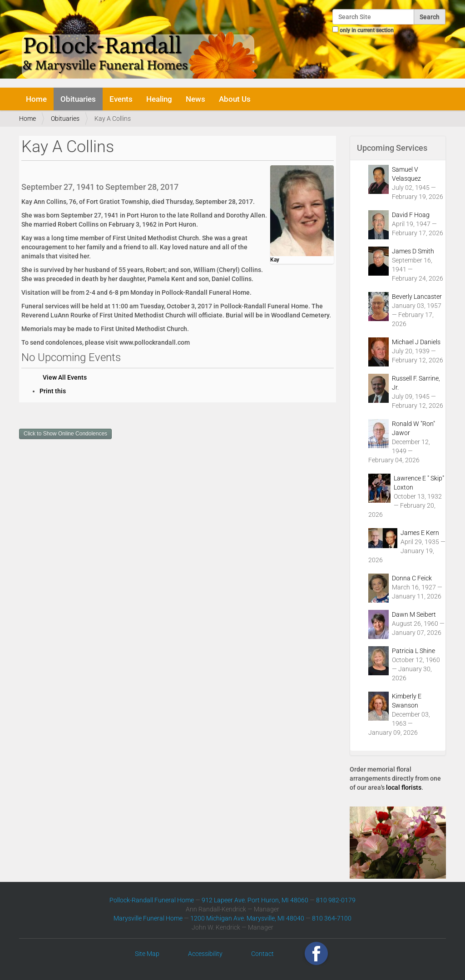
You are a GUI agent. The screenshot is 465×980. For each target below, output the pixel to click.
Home (36, 99)
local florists (404, 787)
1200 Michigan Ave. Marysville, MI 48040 (247, 918)
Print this (53, 391)
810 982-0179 (336, 900)
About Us (235, 99)
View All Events (65, 377)
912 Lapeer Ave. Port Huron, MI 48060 (255, 900)
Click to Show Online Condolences (65, 434)
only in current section (367, 30)
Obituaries (78, 99)
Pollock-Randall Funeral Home (152, 900)
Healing (159, 99)
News (195, 99)
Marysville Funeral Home (148, 918)
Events (121, 99)
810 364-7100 (332, 918)
